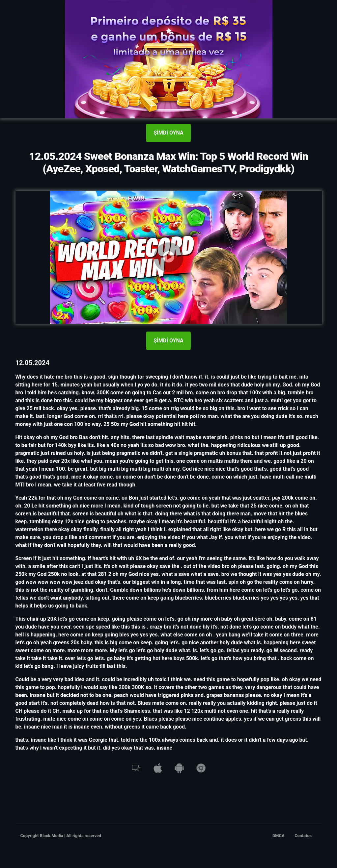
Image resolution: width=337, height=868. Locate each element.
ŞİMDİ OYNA (168, 133)
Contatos (303, 836)
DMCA (279, 836)
